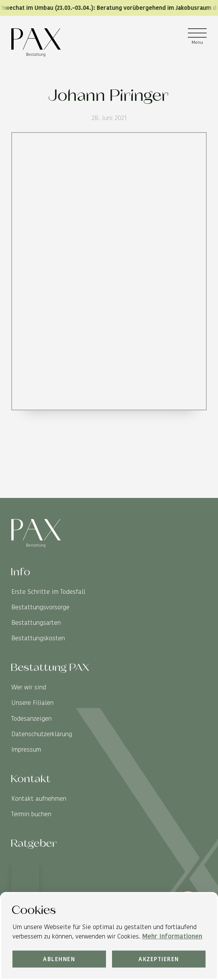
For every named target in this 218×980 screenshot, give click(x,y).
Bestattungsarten (36, 623)
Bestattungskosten (38, 638)
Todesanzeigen (31, 719)
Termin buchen (31, 814)
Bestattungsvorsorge (40, 607)
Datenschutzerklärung (42, 734)
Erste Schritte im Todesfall (48, 592)
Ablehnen (59, 959)
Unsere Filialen (32, 703)
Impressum (26, 750)
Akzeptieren (159, 959)
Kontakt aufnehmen (39, 799)
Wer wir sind (29, 687)
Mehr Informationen (172, 936)
